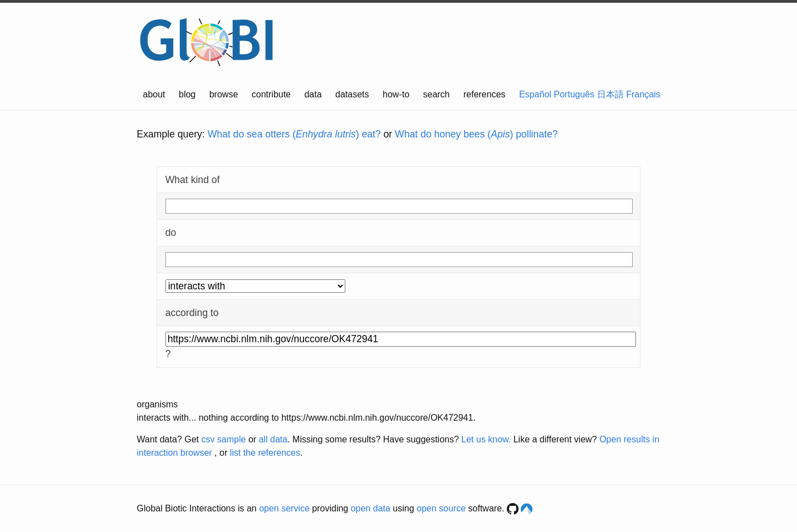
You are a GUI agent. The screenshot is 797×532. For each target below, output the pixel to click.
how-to (396, 94)
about (154, 94)
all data (273, 439)
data (313, 94)
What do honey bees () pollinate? (476, 134)
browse (224, 94)
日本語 (610, 94)
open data (371, 508)
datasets (352, 94)
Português (574, 94)
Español (535, 94)
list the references (265, 453)
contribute (271, 94)
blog (187, 94)
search (436, 94)
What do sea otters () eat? (294, 134)
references (485, 94)
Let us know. (486, 439)
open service (284, 508)
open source (441, 508)
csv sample (223, 439)
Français (643, 94)
